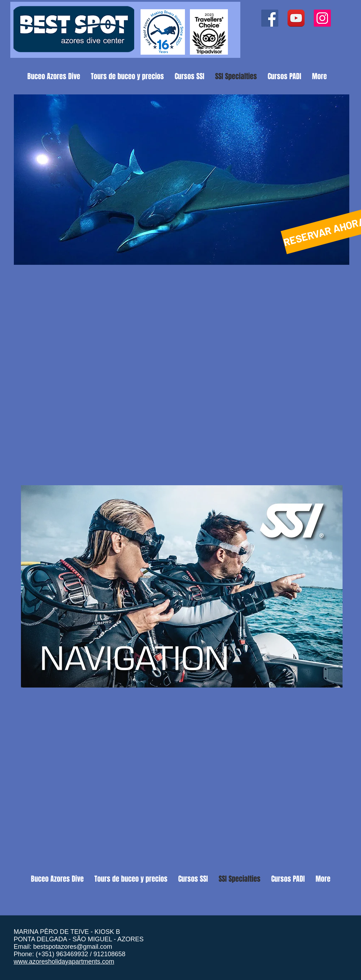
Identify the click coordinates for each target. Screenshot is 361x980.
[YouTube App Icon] (296, 18)
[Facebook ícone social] (270, 18)
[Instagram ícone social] (322, 18)
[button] (182, 180)
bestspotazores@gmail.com (73, 947)
